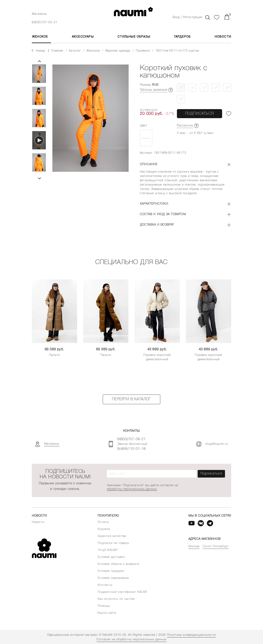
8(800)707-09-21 (45, 23)
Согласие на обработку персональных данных (131, 640)
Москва (194, 546)
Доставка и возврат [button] (157, 225)
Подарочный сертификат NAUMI (122, 592)
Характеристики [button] (154, 204)
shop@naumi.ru (212, 444)
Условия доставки (111, 557)
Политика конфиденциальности (191, 635)
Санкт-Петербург (216, 546)
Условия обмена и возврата (118, 564)
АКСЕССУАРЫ (83, 37)
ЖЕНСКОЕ (40, 37)
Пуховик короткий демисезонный (157, 357)
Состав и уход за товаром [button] (163, 214)
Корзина (104, 529)
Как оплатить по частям (116, 599)
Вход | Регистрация (187, 17)
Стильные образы (134, 37)
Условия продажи (111, 571)
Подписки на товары (113, 543)
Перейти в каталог (131, 399)
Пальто (54, 355)
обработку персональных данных (132, 489)
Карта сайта (107, 613)
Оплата (103, 522)
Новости (223, 37)
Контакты (105, 585)
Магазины (39, 14)
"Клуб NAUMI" (108, 550)
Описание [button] (149, 164)
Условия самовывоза (113, 578)
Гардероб (183, 37)
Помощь (104, 606)
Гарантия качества (112, 536)
